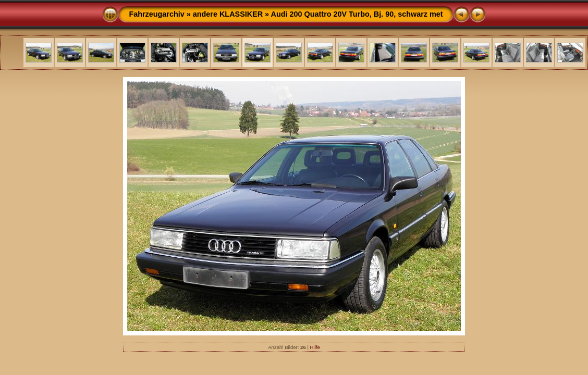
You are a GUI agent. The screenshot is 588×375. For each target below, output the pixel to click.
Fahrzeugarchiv (156, 14)
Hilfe (315, 347)
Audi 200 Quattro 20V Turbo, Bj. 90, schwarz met (357, 14)
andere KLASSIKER (228, 14)
